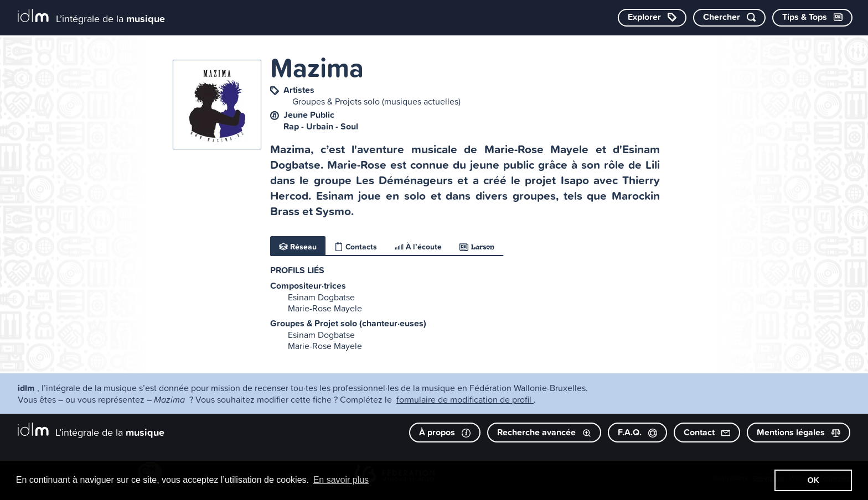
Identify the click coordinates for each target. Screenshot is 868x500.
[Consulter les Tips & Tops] (812, 18)
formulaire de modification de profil (465, 399)
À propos (445, 432)
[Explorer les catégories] (652, 18)
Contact (707, 432)
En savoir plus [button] (341, 480)
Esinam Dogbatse (321, 297)
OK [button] (813, 480)
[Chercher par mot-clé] (729, 18)
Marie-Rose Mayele (325, 308)
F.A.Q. (637, 432)
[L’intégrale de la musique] (91, 17)
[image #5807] (217, 105)
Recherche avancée (544, 432)
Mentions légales (799, 432)
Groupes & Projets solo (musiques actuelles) (376, 101)
